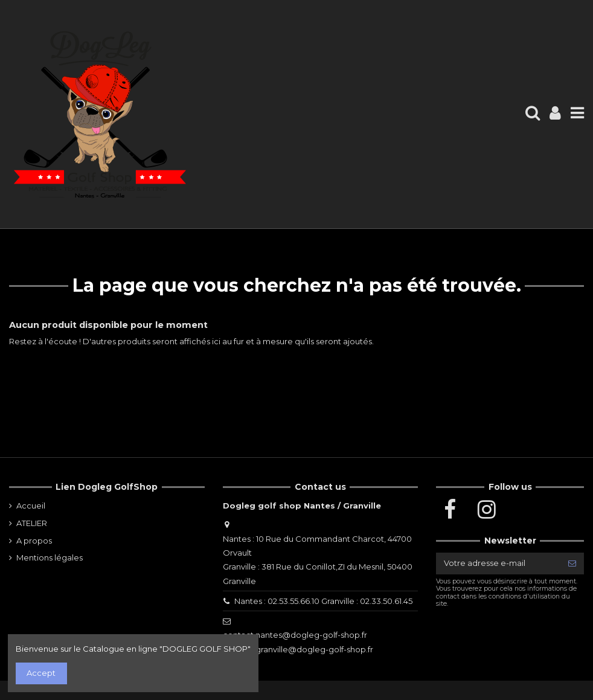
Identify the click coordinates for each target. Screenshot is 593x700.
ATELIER (32, 523)
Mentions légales (50, 557)
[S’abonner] (572, 563)
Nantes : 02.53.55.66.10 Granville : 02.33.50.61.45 (323, 601)
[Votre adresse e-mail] (498, 563)
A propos (34, 541)
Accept (41, 673)
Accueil (31, 506)
